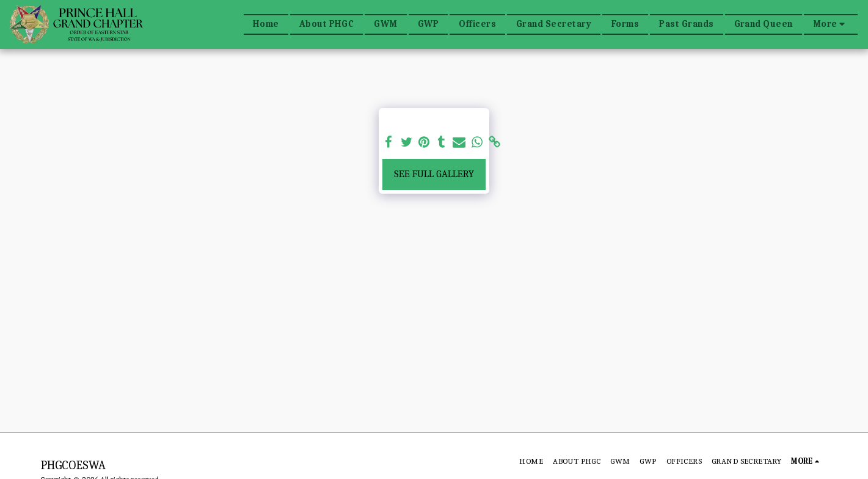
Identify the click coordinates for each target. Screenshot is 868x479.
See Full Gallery (434, 174)
